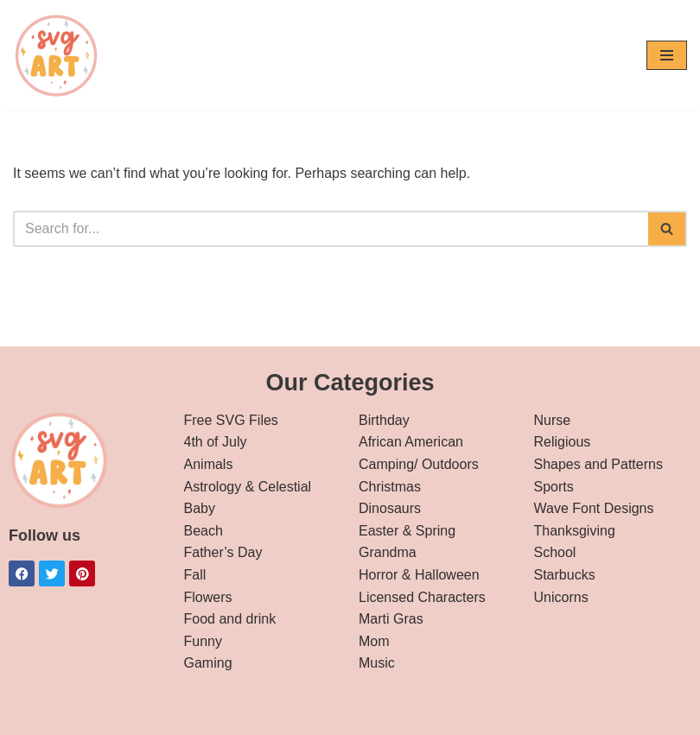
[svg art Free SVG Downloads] (56, 55)
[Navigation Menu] (667, 55)
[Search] (331, 229)
